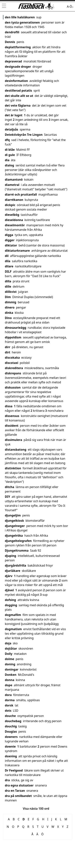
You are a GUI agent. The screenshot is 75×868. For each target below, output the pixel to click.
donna (10, 680)
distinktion (13, 468)
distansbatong (16, 450)
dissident (12, 426)
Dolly (9, 654)
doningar (12, 669)
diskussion (13, 387)
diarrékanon (14, 200)
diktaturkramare (17, 251)
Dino (8, 318)
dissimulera (13, 440)
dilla (8, 281)
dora (8, 695)
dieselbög (12, 215)
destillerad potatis (18, 91)
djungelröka (14, 536)
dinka (9, 313)
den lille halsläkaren (20, 17)
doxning (11, 756)
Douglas (11, 731)
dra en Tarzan (15, 791)
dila (8, 261)
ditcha (10, 487)
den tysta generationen (22, 22)
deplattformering (18, 47)
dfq (7, 140)
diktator (11, 245)
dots (8, 711)
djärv (9, 576)
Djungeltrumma (17, 550)
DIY (7, 497)
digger (10, 240)
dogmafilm (13, 615)
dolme (10, 659)
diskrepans (13, 373)
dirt (8, 352)
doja (8, 643)
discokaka (12, 358)
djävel (9, 590)
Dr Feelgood (14, 770)
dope (9, 685)
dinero (10, 307)
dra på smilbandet (18, 796)
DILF (8, 272)
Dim (8, 297)
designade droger (18, 67)
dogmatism (13, 629)
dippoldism (13, 337)
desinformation (16, 81)
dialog (9, 165)
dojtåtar (11, 648)
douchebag (13, 721)
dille (8, 286)
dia (7, 160)
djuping (11, 556)
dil (7, 256)
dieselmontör (15, 225)
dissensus (12, 416)
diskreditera (14, 368)
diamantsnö (14, 180)
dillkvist (11, 292)
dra (7, 780)
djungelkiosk (14, 521)
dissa (9, 406)
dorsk (9, 705)
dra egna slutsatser (19, 785)
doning (10, 664)
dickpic (10, 205)
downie (10, 746)
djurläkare (13, 571)
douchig (11, 726)
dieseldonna (14, 220)
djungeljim (13, 515)
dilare (9, 266)
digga (9, 235)
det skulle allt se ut (19, 96)
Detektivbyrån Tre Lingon (24, 135)
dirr (8, 347)
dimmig (11, 302)
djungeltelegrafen (18, 541)
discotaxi (12, 363)
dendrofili (12, 32)
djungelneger (15, 526)
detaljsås (11, 129)
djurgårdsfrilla (15, 565)
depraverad (13, 61)
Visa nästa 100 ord (36, 809)
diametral (12, 185)
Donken (11, 675)
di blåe (10, 150)
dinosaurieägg (16, 328)
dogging (11, 605)
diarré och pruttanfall (21, 194)
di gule (10, 155)
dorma (10, 700)
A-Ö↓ (70, 7)
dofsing (10, 600)
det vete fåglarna (18, 105)
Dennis (10, 42)
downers (11, 737)
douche (10, 716)
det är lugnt (14, 115)
